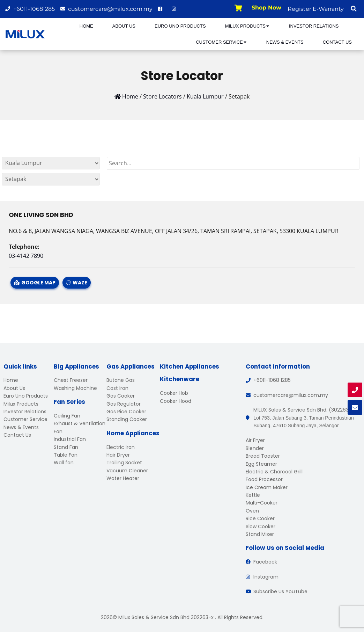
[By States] (51, 163)
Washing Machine (75, 388)
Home (86, 26)
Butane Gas (121, 380)
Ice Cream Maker (267, 487)
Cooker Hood (176, 401)
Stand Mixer (260, 534)
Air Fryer (255, 440)
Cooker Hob (174, 393)
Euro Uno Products (180, 26)
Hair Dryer (118, 455)
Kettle (253, 495)
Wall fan (64, 463)
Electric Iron (121, 447)
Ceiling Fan (67, 416)
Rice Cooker (260, 518)
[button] (354, 9)
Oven (252, 511)
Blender (255, 448)
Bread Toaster (263, 456)
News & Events (285, 42)
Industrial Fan (70, 439)
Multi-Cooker (262, 503)
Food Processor (264, 479)
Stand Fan (66, 447)
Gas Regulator (124, 404)
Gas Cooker (121, 396)
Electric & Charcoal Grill (274, 472)
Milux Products (247, 26)
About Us (124, 26)
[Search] (233, 164)
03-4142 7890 (26, 256)
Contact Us (337, 42)
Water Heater (123, 478)
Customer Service (221, 42)
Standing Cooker (127, 419)
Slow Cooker (261, 526)
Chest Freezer (71, 380)
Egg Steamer (261, 464)
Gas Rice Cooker (126, 412)
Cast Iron (117, 388)
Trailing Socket (124, 463)
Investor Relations (314, 26)
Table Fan (66, 455)
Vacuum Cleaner (127, 471)
